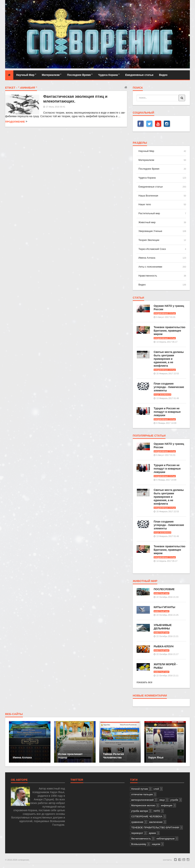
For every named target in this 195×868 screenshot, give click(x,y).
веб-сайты (14, 714)
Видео (163, 75)
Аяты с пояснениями (150, 267)
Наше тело (145, 204)
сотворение (24, 860)
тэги (134, 780)
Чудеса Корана (108, 75)
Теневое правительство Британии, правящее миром (169, 331)
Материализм (51, 75)
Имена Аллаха (147, 258)
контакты (167, 860)
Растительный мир (149, 213)
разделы (140, 143)
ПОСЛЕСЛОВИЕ (164, 589)
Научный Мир (25, 75)
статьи (138, 298)
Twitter (77, 780)
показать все (144, 682)
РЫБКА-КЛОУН (164, 646)
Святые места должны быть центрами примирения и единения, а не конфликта (169, 359)
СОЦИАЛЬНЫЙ (143, 113)
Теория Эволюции (149, 240)
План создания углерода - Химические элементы (169, 387)
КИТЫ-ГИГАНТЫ (164, 607)
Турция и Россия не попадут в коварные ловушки (167, 412)
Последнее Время (79, 75)
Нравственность (148, 276)
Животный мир (147, 222)
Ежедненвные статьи (139, 75)
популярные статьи (149, 436)
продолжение (15, 122)
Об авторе (19, 780)
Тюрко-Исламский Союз (152, 249)
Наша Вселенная (148, 196)
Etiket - (21, 88)
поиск (138, 88)
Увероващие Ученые (150, 231)
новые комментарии (150, 696)
